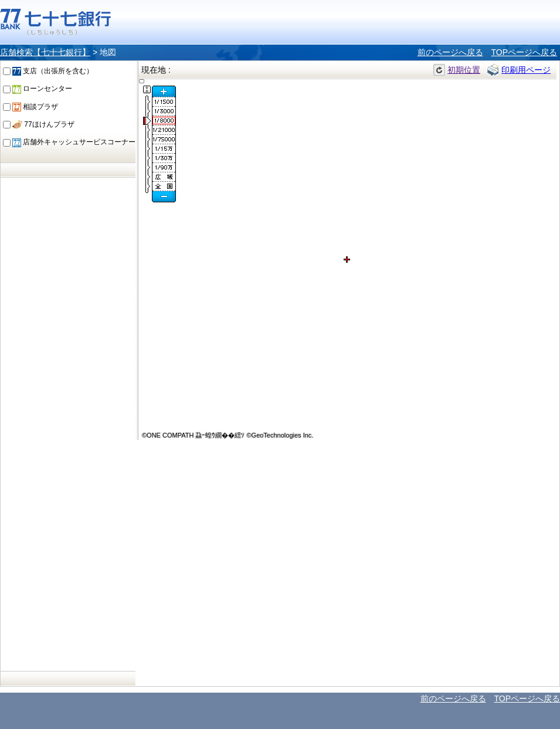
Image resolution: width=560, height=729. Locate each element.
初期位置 (464, 70)
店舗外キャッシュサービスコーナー (74, 142)
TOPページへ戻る (524, 52)
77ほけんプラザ (43, 124)
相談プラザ (35, 107)
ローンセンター (42, 89)
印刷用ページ (526, 70)
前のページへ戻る (450, 52)
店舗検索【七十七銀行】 (45, 52)
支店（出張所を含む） (53, 71)
